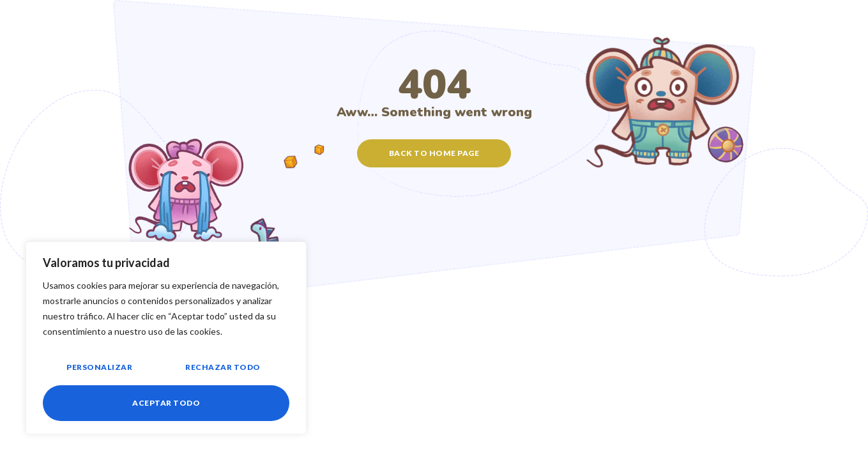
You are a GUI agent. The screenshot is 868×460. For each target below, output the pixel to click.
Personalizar (99, 367)
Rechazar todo (223, 367)
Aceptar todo (166, 403)
